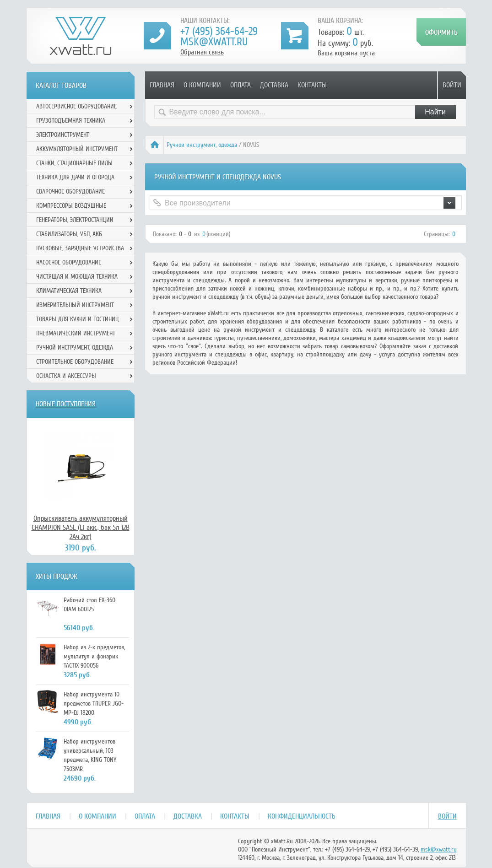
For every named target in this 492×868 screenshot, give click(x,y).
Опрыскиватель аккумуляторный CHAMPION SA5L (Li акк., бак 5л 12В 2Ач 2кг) (81, 528)
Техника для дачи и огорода (75, 177)
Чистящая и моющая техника (77, 277)
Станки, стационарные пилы (74, 163)
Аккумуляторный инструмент (77, 149)
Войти (452, 85)
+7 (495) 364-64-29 (219, 31)
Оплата (241, 85)
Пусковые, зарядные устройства (80, 248)
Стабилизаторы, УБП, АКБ (69, 234)
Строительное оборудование (75, 362)
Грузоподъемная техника (71, 121)
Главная (162, 85)
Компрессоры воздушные (71, 206)
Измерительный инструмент (75, 305)
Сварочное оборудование (70, 191)
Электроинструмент (63, 135)
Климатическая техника (69, 291)
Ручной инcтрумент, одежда (202, 145)
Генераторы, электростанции (75, 220)
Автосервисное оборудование (76, 106)
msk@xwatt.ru (214, 42)
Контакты (312, 85)
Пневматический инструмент (76, 333)
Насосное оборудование (69, 262)
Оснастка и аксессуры (66, 376)
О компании (202, 85)
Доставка (274, 85)
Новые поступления (66, 404)
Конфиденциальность (302, 816)
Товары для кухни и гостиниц (78, 319)
